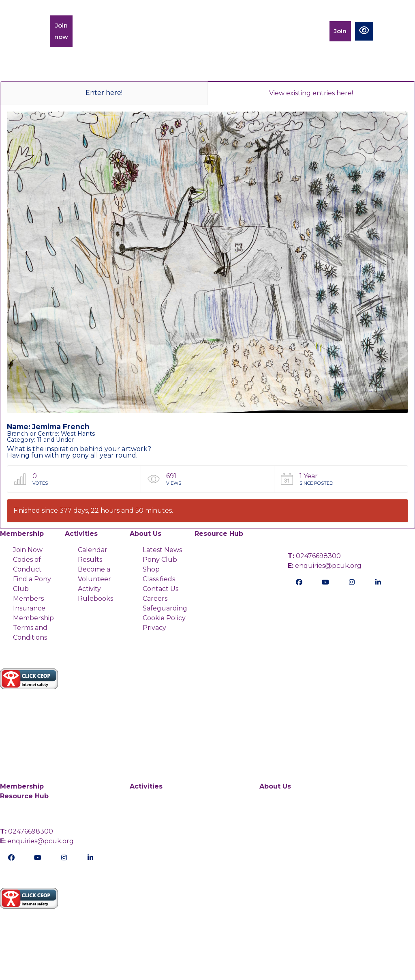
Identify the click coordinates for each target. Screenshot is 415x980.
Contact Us (160, 589)
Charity (225, 31)
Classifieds (159, 579)
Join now (61, 31)
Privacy (154, 628)
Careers (155, 599)
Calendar (263, 31)
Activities (186, 31)
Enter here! (104, 93)
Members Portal (305, 31)
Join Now (28, 550)
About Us (145, 534)
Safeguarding (165, 608)
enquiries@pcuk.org (325, 566)
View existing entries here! (311, 93)
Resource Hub (219, 534)
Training (147, 31)
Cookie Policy (164, 618)
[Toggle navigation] (391, 31)
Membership (101, 31)
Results (90, 560)
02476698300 (314, 556)
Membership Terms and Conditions (33, 628)
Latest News (162, 550)
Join (340, 31)
